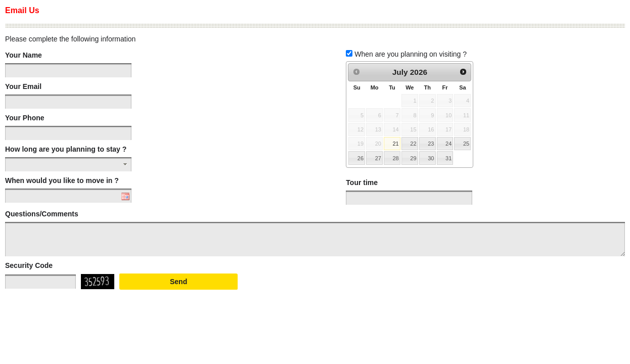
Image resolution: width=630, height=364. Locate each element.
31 (448, 158)
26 (361, 158)
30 (431, 158)
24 (448, 144)
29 (413, 158)
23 (431, 144)
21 (395, 144)
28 (395, 158)
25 (466, 144)
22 (413, 144)
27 (378, 158)
